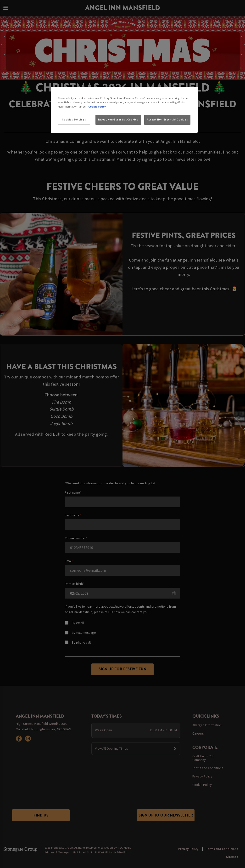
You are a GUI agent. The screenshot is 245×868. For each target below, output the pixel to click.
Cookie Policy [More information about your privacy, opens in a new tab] (97, 107)
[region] (124, 110)
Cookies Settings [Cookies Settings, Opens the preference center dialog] (74, 120)
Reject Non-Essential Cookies (118, 120)
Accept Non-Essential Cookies (167, 120)
